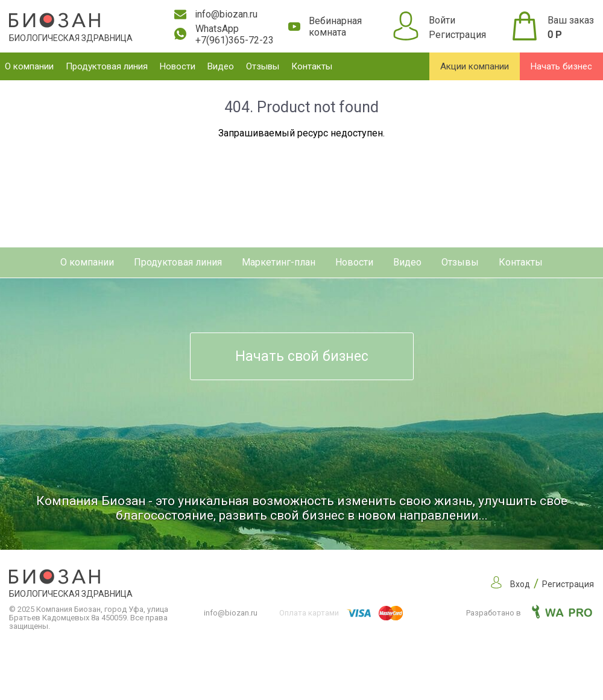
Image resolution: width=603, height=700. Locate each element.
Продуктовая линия (107, 66)
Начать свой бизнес (302, 356)
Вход (520, 584)
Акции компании (475, 66)
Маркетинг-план (279, 262)
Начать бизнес (561, 66)
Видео (221, 66)
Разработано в (529, 613)
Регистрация (457, 35)
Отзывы (263, 66)
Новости (178, 66)
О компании (29, 66)
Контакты (312, 66)
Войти (442, 20)
